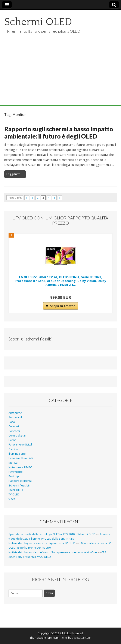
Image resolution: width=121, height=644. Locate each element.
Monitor (14, 463)
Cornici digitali (17, 436)
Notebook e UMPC (20, 467)
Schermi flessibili (19, 486)
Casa (12, 422)
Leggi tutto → (15, 174)
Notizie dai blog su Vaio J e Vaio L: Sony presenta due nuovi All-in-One (53, 552)
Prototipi (14, 476)
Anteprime (15, 413)
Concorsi (14, 431)
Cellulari (14, 426)
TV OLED (14, 494)
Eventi (12, 440)
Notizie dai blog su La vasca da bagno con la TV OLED (42, 543)
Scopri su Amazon (63, 306)
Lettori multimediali (21, 458)
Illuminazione (17, 454)
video (12, 499)
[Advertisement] (60, 76)
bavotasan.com (81, 638)
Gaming (13, 449)
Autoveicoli (15, 417)
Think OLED (16, 490)
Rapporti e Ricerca (20, 481)
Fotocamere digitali (21, 445)
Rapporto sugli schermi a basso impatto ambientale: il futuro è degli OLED (59, 133)
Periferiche (16, 472)
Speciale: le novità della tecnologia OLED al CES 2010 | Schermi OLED (52, 534)
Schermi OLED (38, 22)
